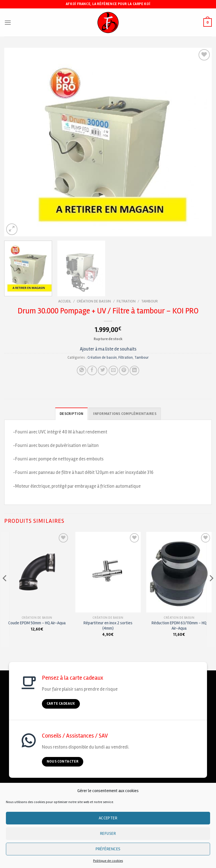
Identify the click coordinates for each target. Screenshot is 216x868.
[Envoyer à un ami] (113, 370)
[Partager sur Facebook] (92, 370)
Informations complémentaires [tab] (125, 414)
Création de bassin (94, 301)
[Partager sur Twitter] (103, 370)
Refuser (108, 833)
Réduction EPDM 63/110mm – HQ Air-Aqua (179, 626)
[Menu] (8, 22)
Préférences (108, 849)
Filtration (126, 301)
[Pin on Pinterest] (124, 370)
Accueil (65, 301)
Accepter (108, 818)
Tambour (149, 301)
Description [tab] (72, 414)
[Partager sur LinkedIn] (134, 370)
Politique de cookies (108, 861)
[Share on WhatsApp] (82, 370)
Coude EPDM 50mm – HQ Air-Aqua (37, 623)
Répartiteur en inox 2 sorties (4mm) (108, 626)
